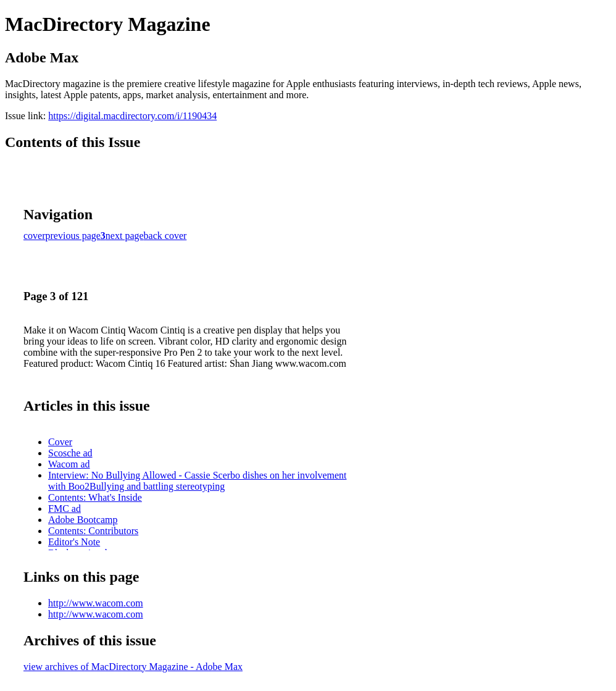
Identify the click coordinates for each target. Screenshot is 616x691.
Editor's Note (74, 542)
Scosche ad (70, 453)
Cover (60, 442)
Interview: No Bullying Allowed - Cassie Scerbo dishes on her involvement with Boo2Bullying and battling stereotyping (197, 481)
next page (125, 236)
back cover (165, 236)
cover (35, 236)
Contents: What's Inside (95, 497)
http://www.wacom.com (96, 603)
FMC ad (65, 509)
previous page (73, 236)
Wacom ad (69, 464)
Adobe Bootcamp (83, 520)
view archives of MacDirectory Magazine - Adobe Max (133, 667)
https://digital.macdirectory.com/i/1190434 (132, 116)
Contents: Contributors (93, 531)
